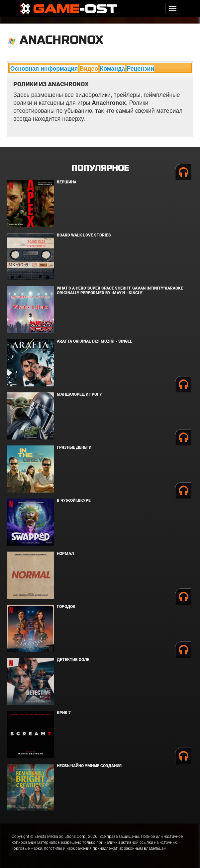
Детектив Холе (73, 660)
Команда (112, 69)
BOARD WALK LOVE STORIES (84, 235)
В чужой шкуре (74, 501)
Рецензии (141, 69)
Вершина (67, 182)
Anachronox (61, 40)
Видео (89, 69)
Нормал (65, 554)
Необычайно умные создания (89, 766)
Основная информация (44, 69)
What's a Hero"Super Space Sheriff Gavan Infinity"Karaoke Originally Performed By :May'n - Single (120, 290)
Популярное (100, 168)
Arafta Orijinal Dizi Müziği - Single (95, 341)
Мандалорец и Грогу (79, 394)
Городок (66, 607)
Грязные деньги (74, 447)
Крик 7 (64, 713)
